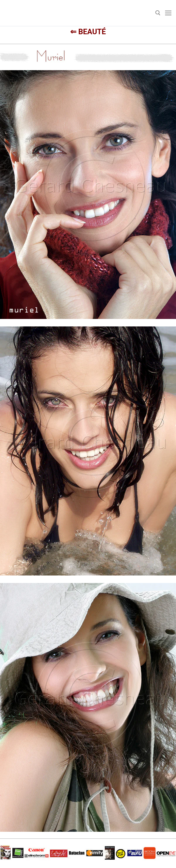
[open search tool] (158, 13)
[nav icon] (168, 13)
